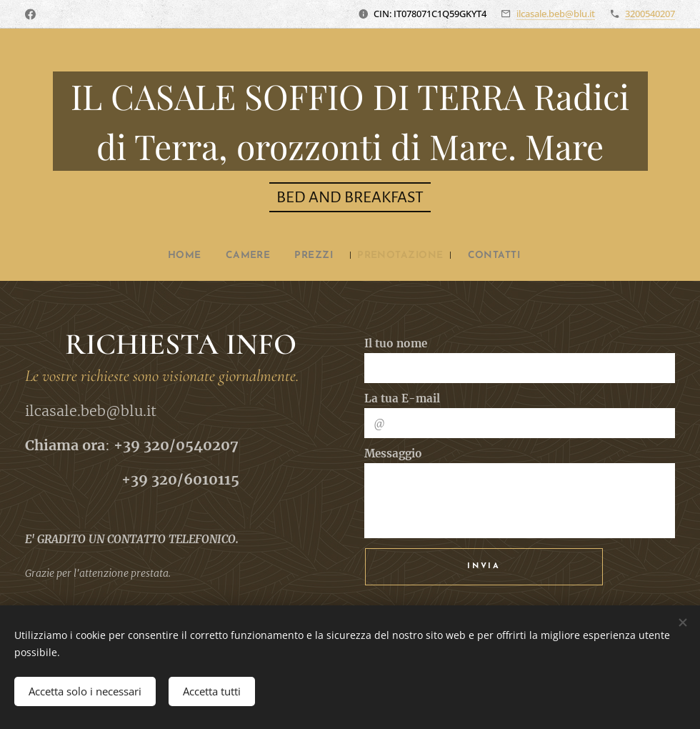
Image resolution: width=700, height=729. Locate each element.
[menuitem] (174, 256)
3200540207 (650, 14)
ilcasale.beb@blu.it (556, 14)
